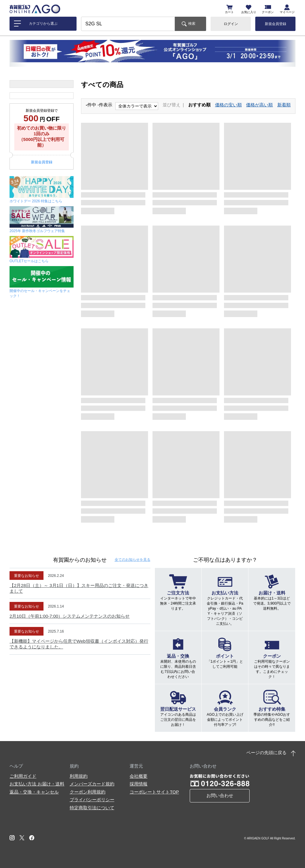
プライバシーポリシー (92, 800)
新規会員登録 (276, 24)
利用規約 (79, 776)
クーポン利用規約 (88, 792)
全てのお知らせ (133, 560)
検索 (192, 24)
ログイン (231, 24)
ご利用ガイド (23, 776)
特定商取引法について (92, 808)
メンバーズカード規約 (92, 784)
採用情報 (139, 784)
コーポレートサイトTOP (154, 792)
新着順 (284, 105)
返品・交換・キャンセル (34, 792)
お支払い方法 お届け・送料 (37, 784)
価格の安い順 (228, 105)
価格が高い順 (259, 105)
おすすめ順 (199, 105)
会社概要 (139, 776)
